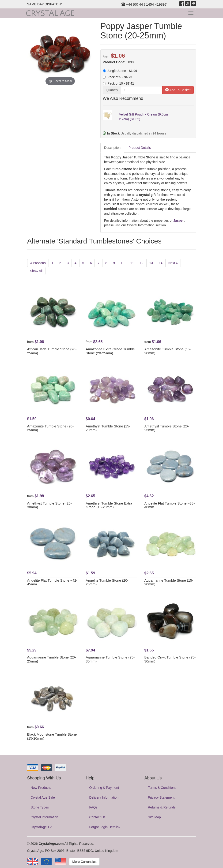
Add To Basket (178, 90)
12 (142, 263)
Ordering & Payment (104, 788)
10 (123, 263)
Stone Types (40, 807)
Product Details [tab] (140, 148)
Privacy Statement (161, 797)
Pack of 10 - (118, 83)
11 (132, 263)
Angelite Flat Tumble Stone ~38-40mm (170, 505)
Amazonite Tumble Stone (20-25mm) (50, 428)
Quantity (112, 90)
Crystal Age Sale (43, 797)
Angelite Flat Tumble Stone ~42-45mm (52, 582)
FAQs (93, 807)
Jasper (179, 221)
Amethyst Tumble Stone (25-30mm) (49, 505)
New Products (41, 788)
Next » (173, 263)
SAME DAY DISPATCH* (45, 4)
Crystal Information (44, 817)
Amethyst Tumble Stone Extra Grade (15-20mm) (109, 505)
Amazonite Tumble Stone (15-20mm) (168, 351)
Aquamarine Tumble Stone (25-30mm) (110, 659)
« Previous (38, 263)
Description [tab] (112, 148)
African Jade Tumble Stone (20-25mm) (52, 351)
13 (151, 263)
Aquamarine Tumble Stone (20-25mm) (52, 659)
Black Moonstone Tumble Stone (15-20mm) (52, 736)
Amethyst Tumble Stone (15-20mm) (108, 428)
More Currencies (84, 862)
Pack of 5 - (117, 77)
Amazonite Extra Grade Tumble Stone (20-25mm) (110, 351)
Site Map (154, 817)
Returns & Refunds (162, 807)
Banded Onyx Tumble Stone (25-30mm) (170, 659)
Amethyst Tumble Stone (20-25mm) (167, 428)
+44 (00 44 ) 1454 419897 (144, 4)
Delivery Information (104, 797)
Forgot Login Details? (105, 827)
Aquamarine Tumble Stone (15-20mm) (169, 582)
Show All (36, 271)
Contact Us (97, 817)
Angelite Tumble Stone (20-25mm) (107, 582)
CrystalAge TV (41, 827)
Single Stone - (120, 71)
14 (161, 263)
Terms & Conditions (162, 788)
